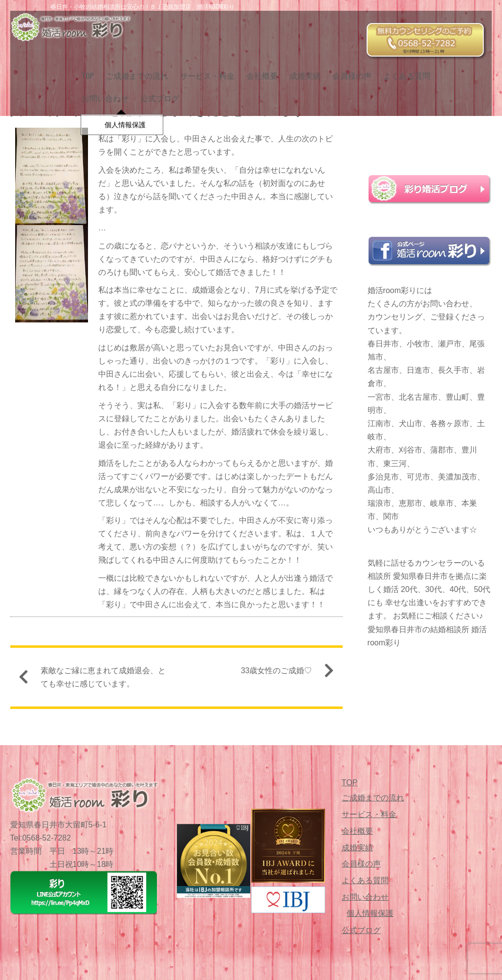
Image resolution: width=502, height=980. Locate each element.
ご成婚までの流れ (133, 69)
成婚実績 (301, 69)
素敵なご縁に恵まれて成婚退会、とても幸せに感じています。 (96, 680)
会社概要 (258, 69)
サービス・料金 (203, 69)
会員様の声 (348, 69)
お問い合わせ (461, 69)
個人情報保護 (370, 913)
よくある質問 (403, 69)
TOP (84, 69)
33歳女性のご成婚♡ (284, 674)
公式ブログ (97, 92)
